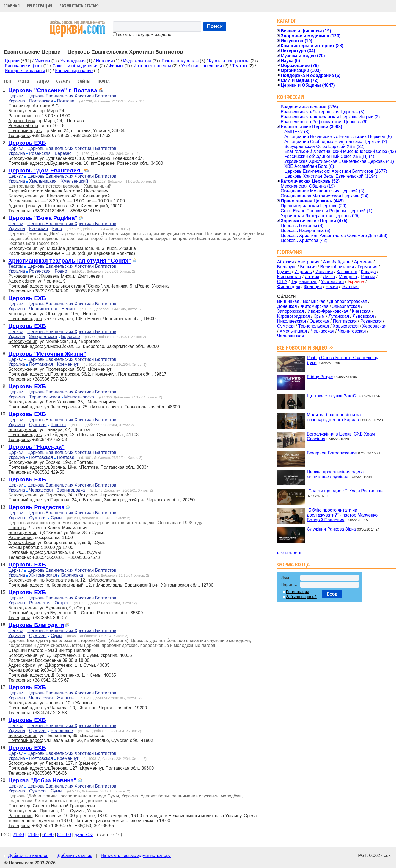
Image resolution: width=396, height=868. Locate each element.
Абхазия (286, 262)
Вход (332, 594)
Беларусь (287, 267)
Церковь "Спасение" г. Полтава (53, 90)
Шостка (58, 425)
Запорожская (291, 311)
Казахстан (347, 272)
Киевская (38, 229)
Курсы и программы (229, 61)
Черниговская (43, 309)
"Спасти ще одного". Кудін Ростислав (345, 491)
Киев (57, 229)
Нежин (68, 309)
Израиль (303, 272)
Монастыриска (79, 397)
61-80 (48, 835)
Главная (12, 6)
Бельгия (308, 267)
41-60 (33, 835)
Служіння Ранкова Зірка (331, 529)
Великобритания (337, 267)
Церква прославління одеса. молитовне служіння (336, 474)
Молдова (348, 277)
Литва (329, 277)
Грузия (284, 272)
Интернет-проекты (152, 66)
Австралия (308, 262)
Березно (63, 153)
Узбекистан (332, 282)
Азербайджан (337, 262)
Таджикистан (304, 282)
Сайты (84, 81)
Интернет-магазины (25, 71)
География (290, 252)
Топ (7, 81)
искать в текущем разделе (142, 34)
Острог (62, 603)
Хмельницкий (75, 181)
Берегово (71, 337)
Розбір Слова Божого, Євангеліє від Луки (343, 360)
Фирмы (116, 66)
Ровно (61, 271)
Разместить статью (79, 6)
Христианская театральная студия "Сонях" (70, 260)
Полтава (66, 101)
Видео (43, 81)
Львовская (363, 316)
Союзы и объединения (76, 66)
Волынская (314, 301)
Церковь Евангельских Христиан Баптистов (72, 96)
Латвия (312, 277)
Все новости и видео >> (305, 348)
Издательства (137, 61)
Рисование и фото (23, 66)
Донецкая (287, 306)
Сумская (38, 425)
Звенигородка (71, 490)
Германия (368, 267)
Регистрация (39, 6)
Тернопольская (45, 397)
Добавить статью (75, 856)
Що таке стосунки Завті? (332, 396)
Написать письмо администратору (136, 856)
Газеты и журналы (180, 61)
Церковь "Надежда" (36, 447)
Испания (324, 272)
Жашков (65, 698)
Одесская (319, 321)
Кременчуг (68, 364)
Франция (313, 287)
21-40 (18, 835)
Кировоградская (294, 316)
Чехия (332, 287)
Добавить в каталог (28, 856)
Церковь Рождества (36, 507)
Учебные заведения (202, 66)
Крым (319, 316)
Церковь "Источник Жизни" (47, 354)
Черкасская (41, 490)
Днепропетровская (348, 301)
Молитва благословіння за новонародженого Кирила (334, 417)
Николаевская (292, 321)
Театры (240, 66)
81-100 (64, 835)
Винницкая (288, 301)
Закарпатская (43, 337)
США (282, 282)
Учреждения (73, 61)
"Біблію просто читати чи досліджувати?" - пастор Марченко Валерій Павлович (342, 515)
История (105, 61)
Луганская (339, 316)
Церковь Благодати (36, 625)
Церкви (12, 61)
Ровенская (40, 153)
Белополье (62, 731)
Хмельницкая (43, 181)
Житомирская (43, 575)
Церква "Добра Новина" (42, 780)
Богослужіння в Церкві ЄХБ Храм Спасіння (341, 436)
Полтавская (41, 101)
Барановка (72, 575)
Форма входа (293, 564)
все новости (289, 553)
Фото (24, 81)
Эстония (350, 287)
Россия (368, 277)
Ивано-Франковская (328, 311)
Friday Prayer (320, 377)
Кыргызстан (289, 277)
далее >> (84, 835)
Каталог (287, 21)
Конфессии (291, 97)
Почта (104, 81)
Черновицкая (291, 336)
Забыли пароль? (301, 597)
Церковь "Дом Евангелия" (46, 170)
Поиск (215, 26)
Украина (17, 101)
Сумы (56, 518)
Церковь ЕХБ (27, 143)
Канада (368, 272)
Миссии (42, 61)
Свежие (63, 81)
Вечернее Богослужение (332, 453)
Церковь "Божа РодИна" (43, 218)
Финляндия (289, 287)
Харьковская (346, 326)
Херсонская (374, 326)
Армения (363, 262)
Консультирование (74, 71)
